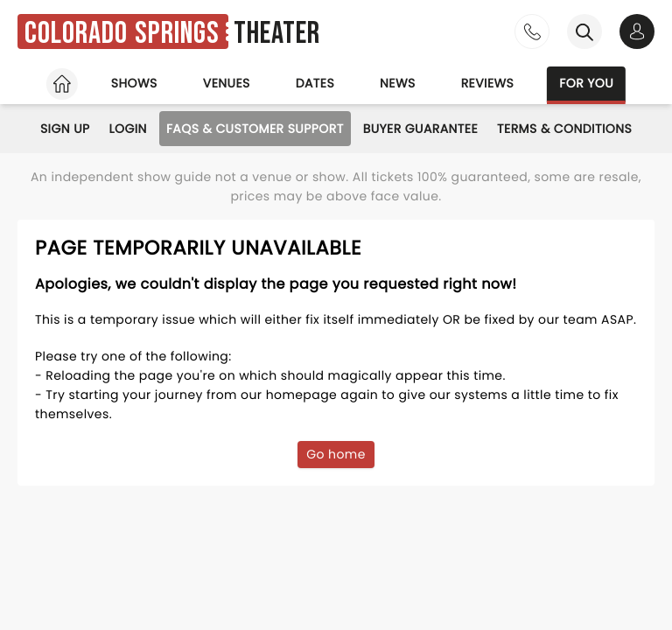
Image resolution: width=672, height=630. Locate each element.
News (398, 83)
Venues (227, 83)
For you (586, 83)
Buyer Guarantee (420, 129)
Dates (315, 83)
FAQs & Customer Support (255, 129)
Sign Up (65, 129)
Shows (134, 83)
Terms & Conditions (564, 129)
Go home (336, 454)
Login (128, 129)
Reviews (488, 83)
